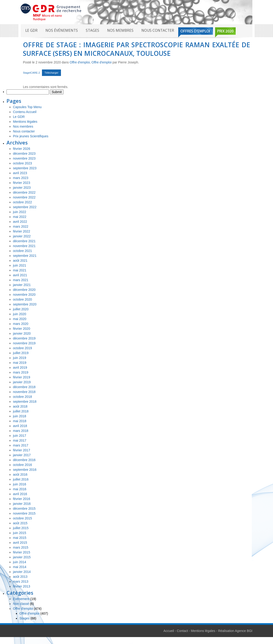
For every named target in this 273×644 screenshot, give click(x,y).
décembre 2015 (24, 509)
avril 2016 (20, 494)
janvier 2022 (22, 236)
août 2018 (20, 406)
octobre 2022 (22, 202)
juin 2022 (20, 212)
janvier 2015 (22, 557)
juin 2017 (20, 436)
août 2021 (20, 261)
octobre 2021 (22, 251)
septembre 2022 (25, 207)
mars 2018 (21, 431)
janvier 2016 (22, 504)
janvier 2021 (22, 285)
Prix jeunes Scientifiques (31, 136)
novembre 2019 (24, 343)
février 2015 (22, 552)
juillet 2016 (21, 479)
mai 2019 (20, 363)
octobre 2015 (22, 518)
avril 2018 (20, 426)
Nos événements (62, 30)
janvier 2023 (22, 188)
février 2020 (22, 329)
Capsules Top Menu (27, 107)
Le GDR (31, 30)
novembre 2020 (24, 295)
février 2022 (22, 231)
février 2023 (22, 183)
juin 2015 (20, 533)
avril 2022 (20, 222)
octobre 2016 (22, 465)
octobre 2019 (22, 348)
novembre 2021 (24, 246)
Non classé (21, 604)
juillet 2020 (21, 309)
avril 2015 (20, 543)
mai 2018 (20, 421)
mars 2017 (21, 445)
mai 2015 (20, 538)
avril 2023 (20, 173)
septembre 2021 (25, 256)
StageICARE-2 (31, 73)
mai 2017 (20, 440)
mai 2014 (20, 567)
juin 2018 (20, 416)
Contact (182, 631)
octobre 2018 (22, 397)
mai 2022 (20, 217)
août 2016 (20, 474)
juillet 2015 (21, 528)
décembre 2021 (24, 241)
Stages (92, 30)
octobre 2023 (22, 163)
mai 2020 (20, 319)
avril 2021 (20, 275)
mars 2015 (21, 547)
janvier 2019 (22, 382)
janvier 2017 (22, 455)
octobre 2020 (22, 299)
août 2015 (20, 523)
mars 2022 (21, 226)
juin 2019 (20, 358)
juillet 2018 (21, 411)
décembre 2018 (24, 387)
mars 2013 (21, 581)
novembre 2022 (24, 197)
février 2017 (22, 450)
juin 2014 (20, 562)
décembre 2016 (24, 460)
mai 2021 (20, 270)
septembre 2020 (25, 304)
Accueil (169, 631)
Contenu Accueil (25, 112)
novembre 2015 (24, 513)
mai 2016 (20, 489)
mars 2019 (21, 372)
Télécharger (51, 73)
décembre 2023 (24, 154)
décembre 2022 (24, 192)
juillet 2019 (21, 353)
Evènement (21, 599)
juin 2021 (20, 265)
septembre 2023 (25, 168)
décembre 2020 (24, 290)
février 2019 (22, 377)
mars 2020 (21, 324)
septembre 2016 (25, 470)
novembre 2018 (24, 392)
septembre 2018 (25, 402)
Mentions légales (25, 122)
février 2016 (22, 499)
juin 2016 (20, 484)
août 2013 (20, 577)
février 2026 (22, 149)
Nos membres (120, 30)
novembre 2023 (24, 158)
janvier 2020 (22, 333)
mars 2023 (21, 178)
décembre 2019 (24, 338)
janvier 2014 (22, 572)
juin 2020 (20, 314)
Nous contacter (158, 30)
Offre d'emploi (80, 62)
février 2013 (22, 586)
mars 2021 (21, 280)
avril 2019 (20, 368)
